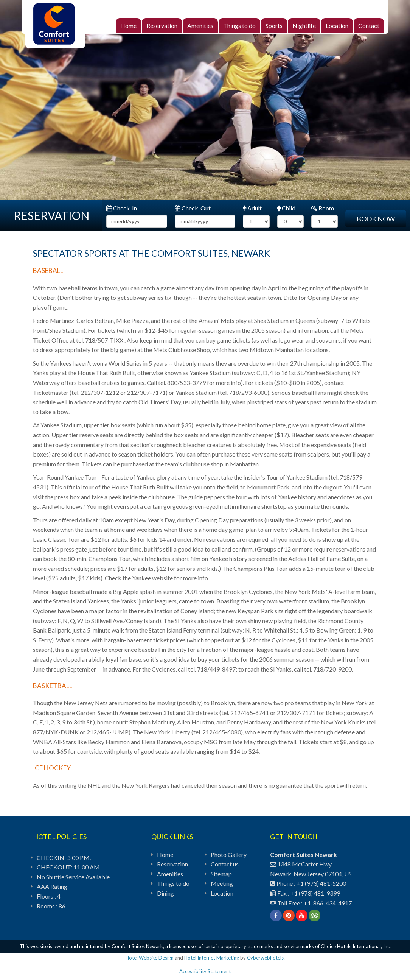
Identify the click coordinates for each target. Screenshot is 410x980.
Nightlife (304, 26)
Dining (165, 893)
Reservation (162, 26)
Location (337, 26)
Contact (369, 26)
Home (128, 26)
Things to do (239, 26)
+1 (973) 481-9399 (315, 893)
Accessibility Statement (205, 971)
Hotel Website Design (150, 958)
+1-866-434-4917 (328, 903)
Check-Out (193, 208)
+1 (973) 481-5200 (321, 883)
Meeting (222, 883)
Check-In (122, 208)
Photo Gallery (229, 855)
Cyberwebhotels (265, 958)
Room (323, 208)
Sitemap (221, 874)
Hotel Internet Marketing (212, 958)
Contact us (225, 864)
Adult (252, 208)
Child (286, 208)
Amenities (200, 26)
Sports (274, 26)
